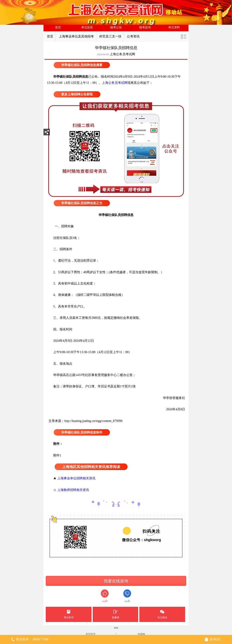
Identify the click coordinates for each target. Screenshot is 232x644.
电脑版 (141, 634)
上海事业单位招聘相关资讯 (76, 478)
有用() (105, 596)
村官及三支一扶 (110, 36)
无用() (127, 596)
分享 (47, 133)
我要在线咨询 (116, 581)
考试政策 (87, 27)
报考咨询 (145, 27)
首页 (58, 27)
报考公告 (116, 27)
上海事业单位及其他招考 (76, 36)
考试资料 (174, 27)
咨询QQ (215, 639)
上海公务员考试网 (122, 54)
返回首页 (91, 634)
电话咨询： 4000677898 (32, 639)
